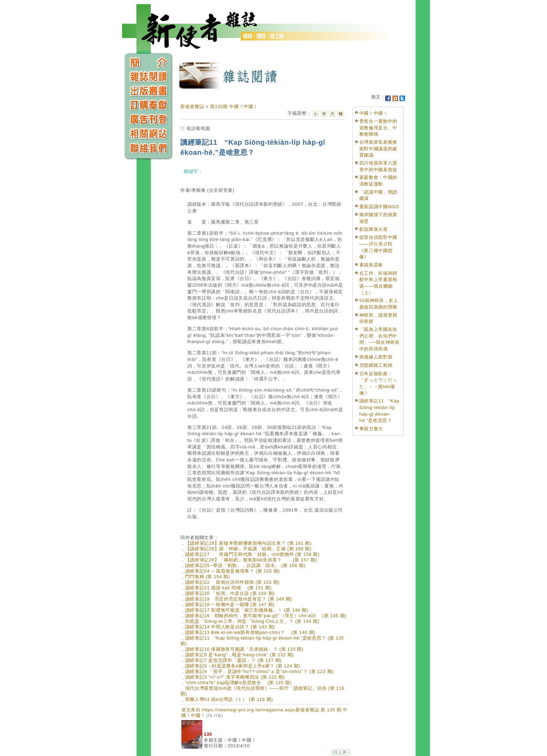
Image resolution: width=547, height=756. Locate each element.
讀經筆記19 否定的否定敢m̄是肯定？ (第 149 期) (239, 599)
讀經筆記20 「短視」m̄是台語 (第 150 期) (230, 593)
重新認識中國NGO (379, 207)
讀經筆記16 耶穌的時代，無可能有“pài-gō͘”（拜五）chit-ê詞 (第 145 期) (266, 616)
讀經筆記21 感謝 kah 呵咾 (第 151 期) (228, 588)
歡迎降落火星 (374, 229)
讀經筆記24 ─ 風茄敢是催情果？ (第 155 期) (233, 571)
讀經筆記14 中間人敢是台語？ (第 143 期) (230, 627)
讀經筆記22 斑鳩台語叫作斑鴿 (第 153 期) (233, 582)
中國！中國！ (374, 113)
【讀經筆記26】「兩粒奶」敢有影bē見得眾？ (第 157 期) (251, 560)
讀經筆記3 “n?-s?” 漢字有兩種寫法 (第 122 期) (235, 677)
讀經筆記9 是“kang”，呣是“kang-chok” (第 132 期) (240, 655)
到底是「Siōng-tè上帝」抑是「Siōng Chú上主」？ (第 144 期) (252, 621)
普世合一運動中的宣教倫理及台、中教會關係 (378, 128)
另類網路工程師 (376, 365)
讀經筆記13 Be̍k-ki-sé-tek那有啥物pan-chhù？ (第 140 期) (250, 632)
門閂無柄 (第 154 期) (208, 577)
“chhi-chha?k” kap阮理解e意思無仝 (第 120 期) (238, 683)
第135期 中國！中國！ (234, 107)
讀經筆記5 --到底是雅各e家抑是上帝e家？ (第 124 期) (243, 666)
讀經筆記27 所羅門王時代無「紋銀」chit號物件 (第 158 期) (252, 554)
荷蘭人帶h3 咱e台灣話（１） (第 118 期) (229, 699)
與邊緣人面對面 (376, 357)
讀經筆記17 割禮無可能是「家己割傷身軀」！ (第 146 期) (247, 610)
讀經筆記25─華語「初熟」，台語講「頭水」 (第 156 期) (245, 565)
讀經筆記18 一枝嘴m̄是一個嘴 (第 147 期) (230, 604)
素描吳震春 (371, 265)
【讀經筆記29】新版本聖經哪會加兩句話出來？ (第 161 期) (248, 543)
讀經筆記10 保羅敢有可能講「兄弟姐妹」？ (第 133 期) (244, 649)
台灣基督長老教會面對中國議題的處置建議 (378, 149)
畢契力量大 (371, 429)
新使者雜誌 (192, 107)
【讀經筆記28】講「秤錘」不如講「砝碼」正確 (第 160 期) (248, 549)
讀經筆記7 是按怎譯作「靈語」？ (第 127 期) (234, 660)
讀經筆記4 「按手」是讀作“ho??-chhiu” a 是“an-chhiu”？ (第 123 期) (260, 671)
